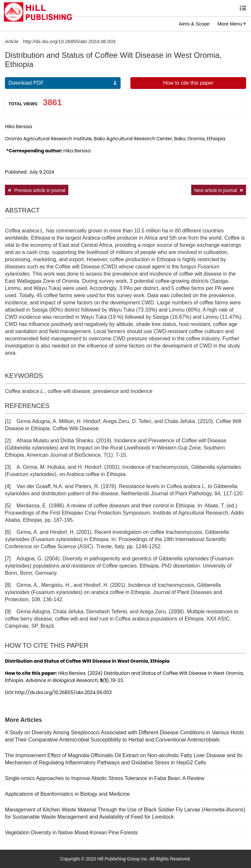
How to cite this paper (188, 83)
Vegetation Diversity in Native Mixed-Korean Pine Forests (71, 833)
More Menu (230, 24)
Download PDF (26, 83)
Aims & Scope (194, 24)
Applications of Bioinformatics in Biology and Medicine (67, 794)
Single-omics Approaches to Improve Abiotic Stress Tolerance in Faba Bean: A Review (105, 778)
